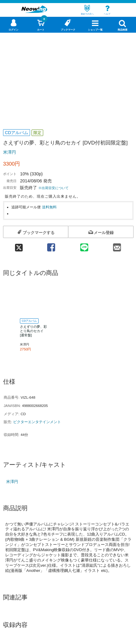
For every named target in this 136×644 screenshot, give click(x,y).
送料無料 (49, 207)
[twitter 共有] (19, 245)
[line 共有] (84, 245)
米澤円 (9, 152)
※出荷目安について (53, 188)
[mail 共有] (117, 245)
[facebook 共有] (51, 245)
